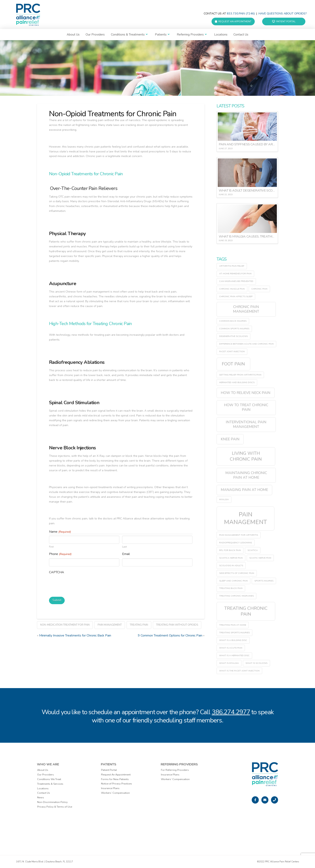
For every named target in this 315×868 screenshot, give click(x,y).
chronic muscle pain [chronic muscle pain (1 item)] (232, 289)
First (51, 547)
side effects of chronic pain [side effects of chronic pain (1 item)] (237, 573)
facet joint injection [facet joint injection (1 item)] (232, 351)
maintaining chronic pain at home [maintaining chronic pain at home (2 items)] (246, 475)
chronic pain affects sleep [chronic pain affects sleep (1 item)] (236, 296)
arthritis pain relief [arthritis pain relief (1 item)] (232, 266)
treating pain (139, 624)
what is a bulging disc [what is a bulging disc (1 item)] (233, 640)
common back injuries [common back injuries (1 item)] (233, 321)
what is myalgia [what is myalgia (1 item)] (229, 663)
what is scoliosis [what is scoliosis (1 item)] (256, 663)
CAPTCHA (57, 572)
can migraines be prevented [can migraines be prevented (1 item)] (236, 281)
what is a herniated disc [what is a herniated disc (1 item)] (234, 655)
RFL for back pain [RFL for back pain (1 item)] (230, 550)
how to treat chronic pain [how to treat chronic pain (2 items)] (246, 407)
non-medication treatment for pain (65, 624)
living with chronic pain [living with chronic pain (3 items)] (246, 456)
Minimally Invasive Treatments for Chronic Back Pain (75, 635)
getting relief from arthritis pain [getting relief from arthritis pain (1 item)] (240, 375)
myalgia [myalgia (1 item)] (224, 499)
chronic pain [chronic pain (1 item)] (259, 289)
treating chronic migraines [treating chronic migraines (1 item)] (236, 596)
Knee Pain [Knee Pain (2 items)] (230, 439)
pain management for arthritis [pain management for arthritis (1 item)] (239, 535)
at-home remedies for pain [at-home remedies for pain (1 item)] (235, 274)
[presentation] (80, 584)
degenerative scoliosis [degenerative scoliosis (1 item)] (233, 336)
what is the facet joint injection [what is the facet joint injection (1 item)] (239, 671)
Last (124, 547)
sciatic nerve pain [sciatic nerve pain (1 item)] (260, 558)
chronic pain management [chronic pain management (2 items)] (246, 309)
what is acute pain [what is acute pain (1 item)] (231, 648)
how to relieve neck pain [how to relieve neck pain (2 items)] (246, 393)
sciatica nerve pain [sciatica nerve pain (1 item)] (231, 558)
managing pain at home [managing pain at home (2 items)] (244, 490)
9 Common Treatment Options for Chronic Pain (170, 635)
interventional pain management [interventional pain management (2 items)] (246, 424)
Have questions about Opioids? (283, 14)
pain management (110, 624)
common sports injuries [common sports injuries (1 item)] (234, 329)
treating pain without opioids (177, 624)
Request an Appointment (233, 21)
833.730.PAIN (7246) (241, 14)
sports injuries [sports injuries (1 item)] (264, 581)
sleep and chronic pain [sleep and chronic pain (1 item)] (233, 581)
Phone (60, 554)
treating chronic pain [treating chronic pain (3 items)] (246, 611)
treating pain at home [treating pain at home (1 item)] (233, 625)
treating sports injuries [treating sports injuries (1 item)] (234, 633)
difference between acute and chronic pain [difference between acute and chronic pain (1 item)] (246, 344)
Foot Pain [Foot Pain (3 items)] (233, 364)
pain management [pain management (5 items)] (245, 518)
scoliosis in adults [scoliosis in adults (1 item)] (231, 566)
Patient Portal (284, 21)
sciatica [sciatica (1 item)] (253, 550)
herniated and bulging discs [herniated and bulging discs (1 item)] (237, 382)
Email (126, 554)
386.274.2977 (231, 712)
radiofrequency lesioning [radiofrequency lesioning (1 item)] (236, 543)
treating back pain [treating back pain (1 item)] (231, 588)
